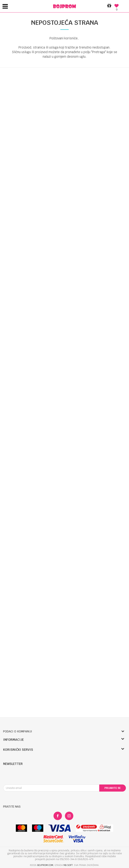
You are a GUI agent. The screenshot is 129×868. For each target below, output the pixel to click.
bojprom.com (45, 865)
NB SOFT (68, 865)
